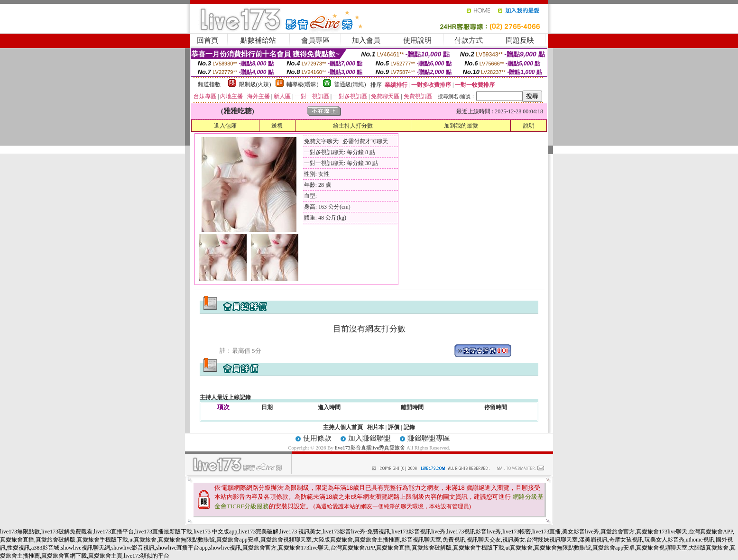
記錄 (409, 427)
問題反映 (520, 40)
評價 (394, 427)
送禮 (277, 126)
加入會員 (366, 40)
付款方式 (469, 40)
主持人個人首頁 (343, 427)
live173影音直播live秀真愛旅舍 (370, 448)
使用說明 (417, 40)
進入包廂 (225, 126)
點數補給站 (258, 40)
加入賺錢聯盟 (369, 438)
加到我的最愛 (461, 126)
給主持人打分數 (353, 126)
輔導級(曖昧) (303, 84)
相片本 (376, 427)
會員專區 (315, 40)
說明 (529, 126)
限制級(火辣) (255, 84)
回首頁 (208, 40)
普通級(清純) (350, 84)
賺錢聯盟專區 (429, 438)
